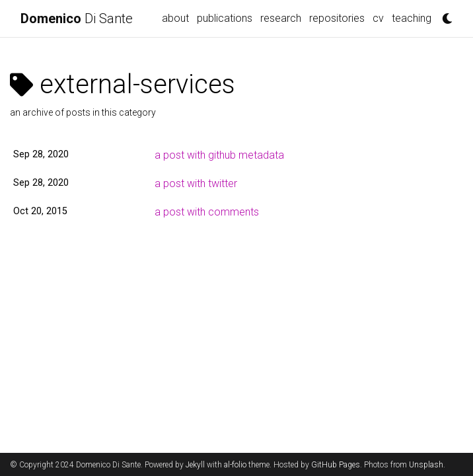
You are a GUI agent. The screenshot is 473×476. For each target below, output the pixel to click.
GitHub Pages (336, 465)
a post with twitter (196, 183)
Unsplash (426, 465)
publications (225, 18)
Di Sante (77, 19)
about (175, 18)
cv (378, 18)
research (281, 18)
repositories (337, 18)
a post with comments (207, 212)
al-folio (235, 465)
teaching (412, 18)
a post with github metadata (219, 155)
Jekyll (195, 465)
